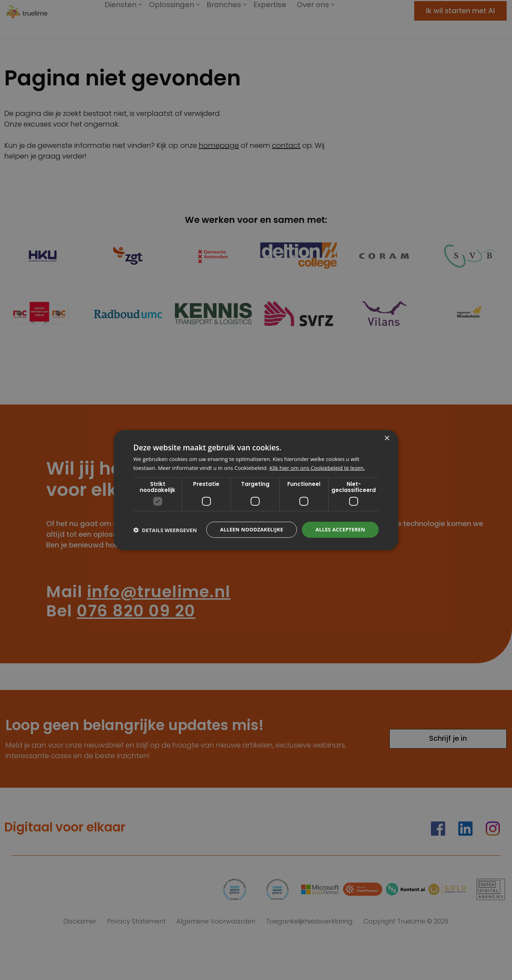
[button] (165, 530)
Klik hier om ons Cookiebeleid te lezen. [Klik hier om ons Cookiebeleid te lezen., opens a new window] (317, 467)
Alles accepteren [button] (340, 529)
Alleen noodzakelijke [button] (252, 529)
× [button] (387, 438)
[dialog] (256, 490)
